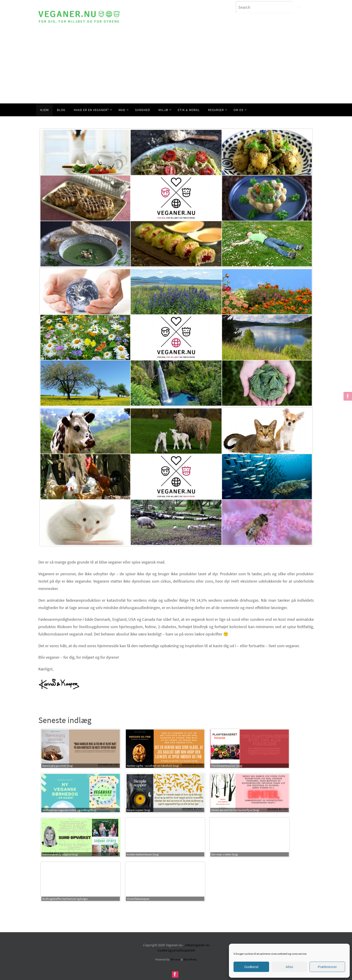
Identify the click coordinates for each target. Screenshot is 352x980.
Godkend (251, 967)
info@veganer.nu (197, 945)
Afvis (289, 967)
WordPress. (190, 959)
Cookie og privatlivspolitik (176, 950)
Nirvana (175, 959)
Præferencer (327, 967)
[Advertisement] (176, 69)
